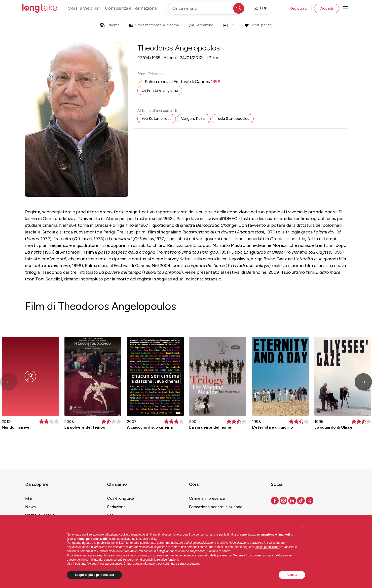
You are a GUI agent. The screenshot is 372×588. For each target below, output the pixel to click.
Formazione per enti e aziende (216, 507)
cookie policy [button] (148, 539)
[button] (363, 382)
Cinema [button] (110, 25)
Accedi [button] (327, 8)
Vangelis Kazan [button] (194, 119)
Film (29, 498)
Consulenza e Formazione (131, 8)
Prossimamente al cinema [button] (154, 25)
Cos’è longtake (120, 498)
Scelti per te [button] (258, 25)
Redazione (116, 507)
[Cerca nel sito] (207, 8)
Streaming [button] (201, 25)
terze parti (133, 543)
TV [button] (229, 25)
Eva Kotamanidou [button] (157, 119)
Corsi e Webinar (84, 8)
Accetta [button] (292, 575)
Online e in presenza (207, 498)
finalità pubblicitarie (267, 547)
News (30, 507)
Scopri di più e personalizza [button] (94, 575)
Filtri (261, 8)
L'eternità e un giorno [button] (160, 90)
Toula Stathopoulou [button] (233, 119)
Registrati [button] (298, 8)
